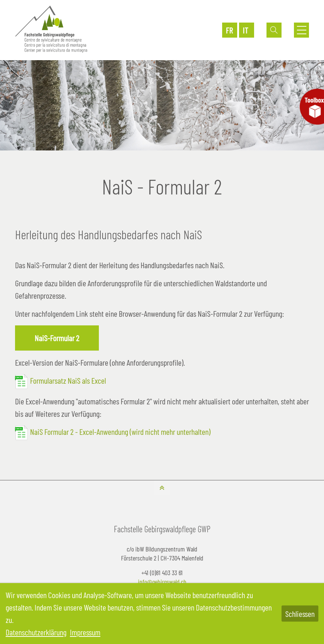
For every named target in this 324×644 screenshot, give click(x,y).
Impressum (85, 632)
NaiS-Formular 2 (57, 338)
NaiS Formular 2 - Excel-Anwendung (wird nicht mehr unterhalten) (120, 431)
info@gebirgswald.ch (162, 582)
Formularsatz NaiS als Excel (68, 380)
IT (246, 30)
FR (229, 30)
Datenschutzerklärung (36, 632)
